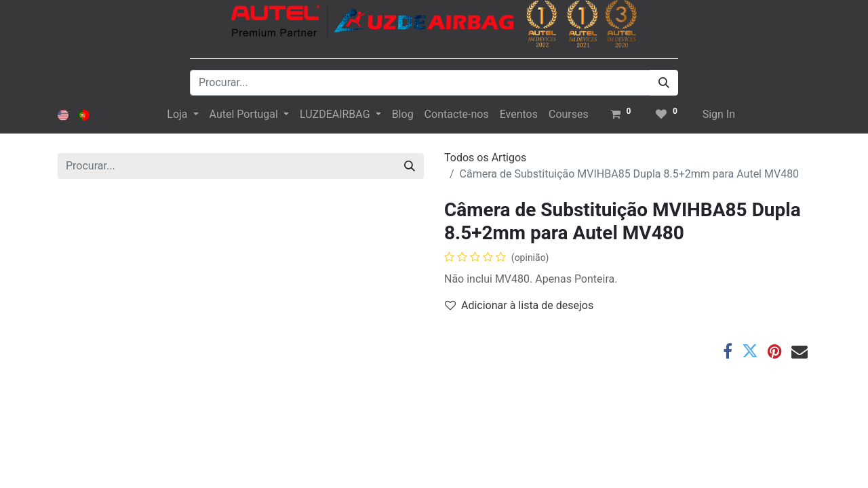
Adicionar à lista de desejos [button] (519, 305)
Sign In (719, 114)
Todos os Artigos (485, 158)
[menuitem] (403, 115)
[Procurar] (664, 83)
